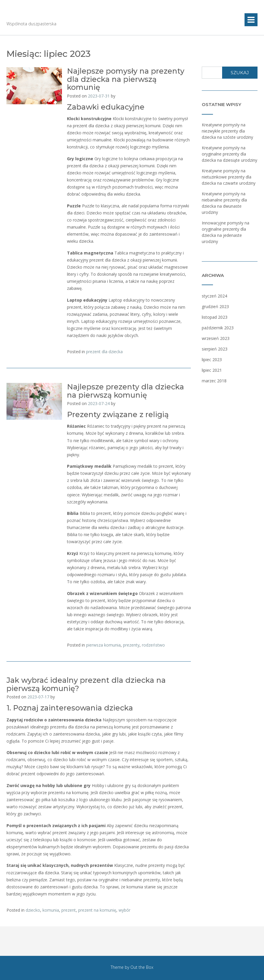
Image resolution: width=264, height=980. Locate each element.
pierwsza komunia (103, 645)
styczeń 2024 (214, 296)
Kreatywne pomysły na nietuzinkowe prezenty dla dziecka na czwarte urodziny (229, 177)
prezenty (131, 645)
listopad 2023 (215, 317)
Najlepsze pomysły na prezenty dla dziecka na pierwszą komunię (126, 79)
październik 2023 (218, 328)
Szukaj (240, 73)
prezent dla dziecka (104, 352)
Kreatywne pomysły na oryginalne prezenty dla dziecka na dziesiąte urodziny (229, 154)
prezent (69, 910)
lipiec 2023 (212, 360)
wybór (124, 910)
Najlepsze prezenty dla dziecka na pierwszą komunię (126, 391)
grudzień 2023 (215, 306)
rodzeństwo (153, 645)
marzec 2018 (214, 381)
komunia (51, 910)
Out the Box (142, 967)
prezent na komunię (97, 910)
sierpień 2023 (215, 349)
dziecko (33, 910)
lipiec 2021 (212, 370)
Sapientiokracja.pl (54, 15)
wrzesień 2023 (216, 338)
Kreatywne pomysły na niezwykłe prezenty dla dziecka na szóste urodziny (227, 131)
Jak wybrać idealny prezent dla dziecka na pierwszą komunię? (86, 684)
